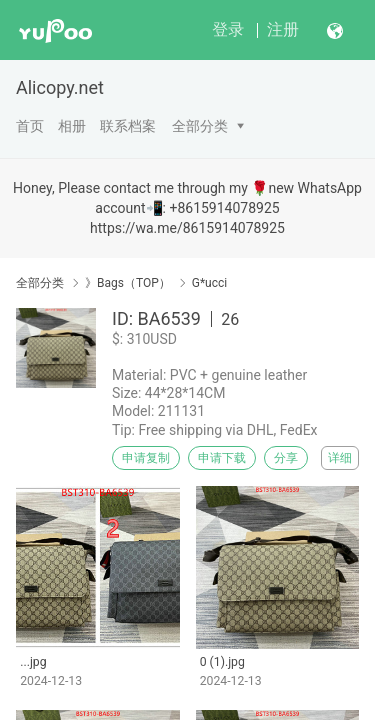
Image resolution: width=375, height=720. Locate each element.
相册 (72, 126)
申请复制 (146, 458)
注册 (283, 29)
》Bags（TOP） (128, 283)
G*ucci (209, 283)
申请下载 (222, 458)
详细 (340, 458)
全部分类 (200, 126)
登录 (228, 29)
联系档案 (128, 126)
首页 (30, 126)
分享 (286, 458)
